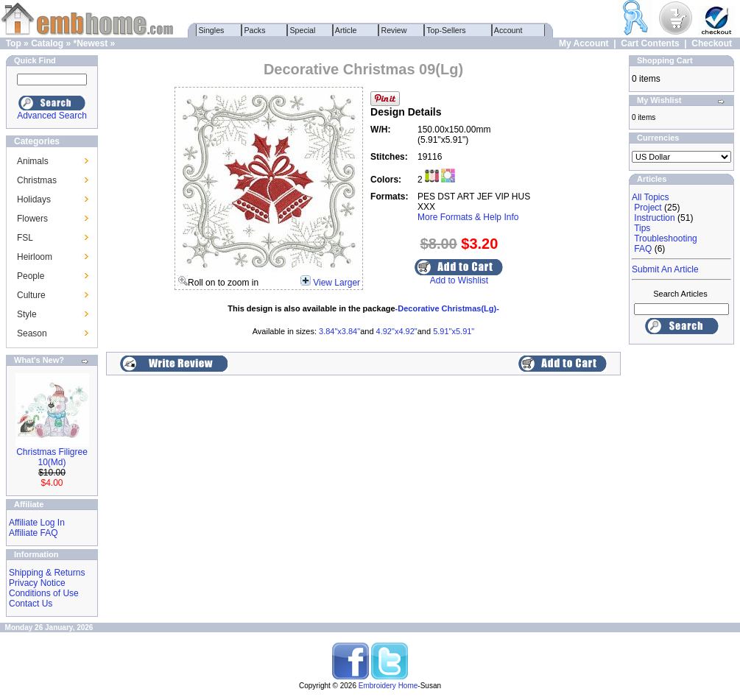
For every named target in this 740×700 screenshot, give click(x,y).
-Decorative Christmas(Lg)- (447, 308)
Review (394, 30)
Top (14, 43)
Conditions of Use (44, 593)
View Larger (336, 283)
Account (509, 30)
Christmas (37, 180)
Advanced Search (52, 116)
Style (27, 314)
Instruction (654, 218)
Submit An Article (665, 269)
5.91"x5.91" (454, 331)
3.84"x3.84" (339, 331)
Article (346, 30)
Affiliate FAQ (33, 533)
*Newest (90, 43)
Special (303, 30)
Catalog (47, 43)
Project (648, 208)
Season (32, 333)
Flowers (32, 219)
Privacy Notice (37, 583)
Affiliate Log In (37, 523)
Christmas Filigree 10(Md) (52, 457)
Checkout (712, 43)
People (31, 276)
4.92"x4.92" (397, 331)
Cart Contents (650, 43)
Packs (255, 30)
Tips (642, 228)
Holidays (34, 199)
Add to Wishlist (459, 280)
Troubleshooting (666, 238)
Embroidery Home (388, 686)
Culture (31, 295)
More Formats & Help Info (468, 217)
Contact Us (31, 604)
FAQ (643, 249)
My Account (584, 43)
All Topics (650, 197)
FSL (25, 238)
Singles (212, 30)
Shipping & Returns (47, 573)
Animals (33, 161)
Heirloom (35, 257)
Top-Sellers (447, 30)
